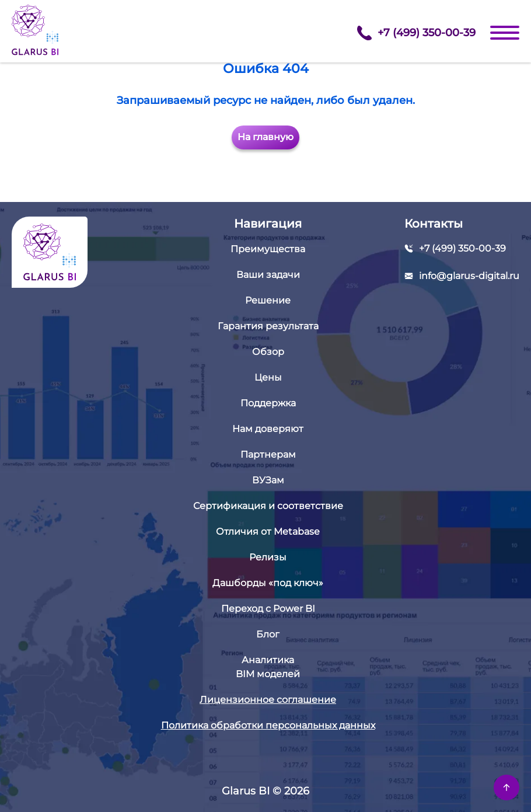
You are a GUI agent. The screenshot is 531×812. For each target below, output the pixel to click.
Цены (268, 377)
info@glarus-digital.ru (469, 276)
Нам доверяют (268, 429)
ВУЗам (268, 480)
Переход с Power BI (268, 609)
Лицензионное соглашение (268, 700)
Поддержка (268, 403)
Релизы (268, 557)
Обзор (268, 352)
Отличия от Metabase (268, 532)
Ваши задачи (268, 275)
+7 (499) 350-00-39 (416, 33)
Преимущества (268, 249)
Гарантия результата (268, 326)
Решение (268, 300)
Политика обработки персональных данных (268, 725)
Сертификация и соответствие (268, 506)
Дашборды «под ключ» (268, 583)
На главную (265, 137)
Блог (268, 634)
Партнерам (268, 454)
